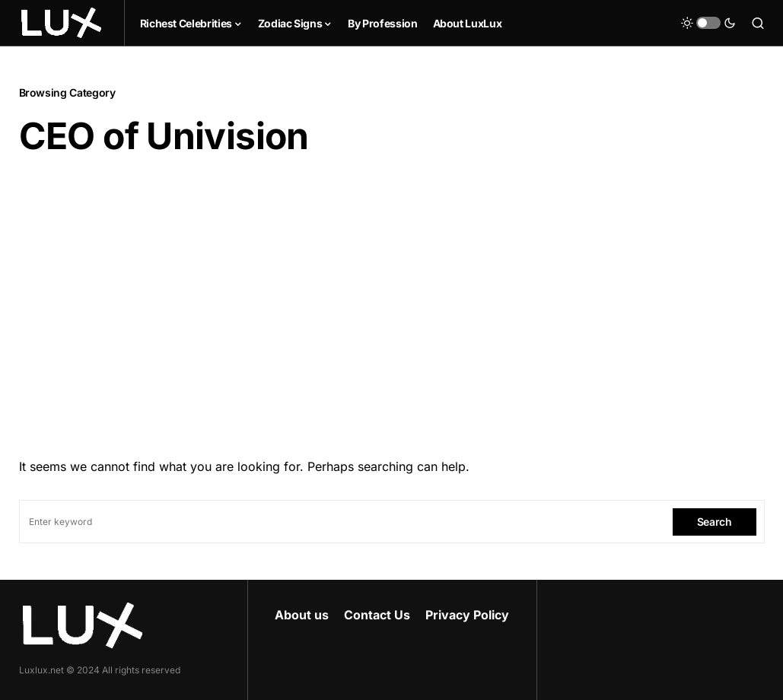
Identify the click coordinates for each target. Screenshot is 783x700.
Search (715, 522)
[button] (708, 23)
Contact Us (377, 615)
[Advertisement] (392, 302)
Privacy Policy (467, 615)
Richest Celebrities (186, 23)
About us (302, 615)
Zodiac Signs (290, 23)
